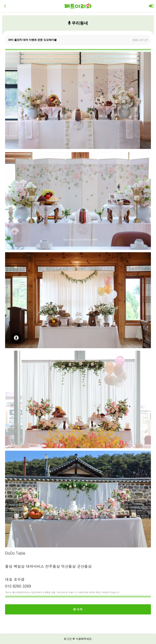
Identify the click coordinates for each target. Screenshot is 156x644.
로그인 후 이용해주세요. (78, 639)
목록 (78, 609)
